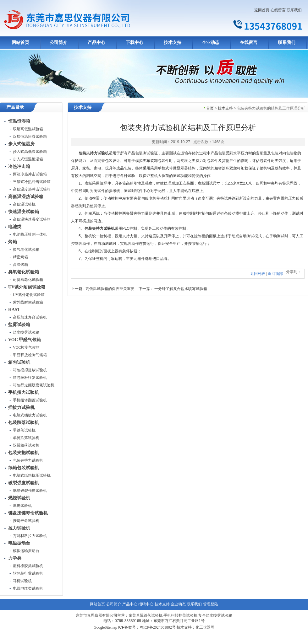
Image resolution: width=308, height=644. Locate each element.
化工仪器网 (205, 627)
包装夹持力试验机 (94, 153)
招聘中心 (146, 604)
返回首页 (262, 10)
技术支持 (173, 43)
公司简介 (58, 43)
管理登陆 (211, 604)
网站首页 (20, 43)
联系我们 (294, 10)
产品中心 (96, 43)
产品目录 (15, 107)
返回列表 (258, 274)
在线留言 (278, 10)
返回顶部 (275, 274)
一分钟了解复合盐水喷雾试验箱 (181, 289)
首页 (210, 108)
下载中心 (135, 43)
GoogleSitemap (105, 627)
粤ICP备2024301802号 (158, 627)
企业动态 (211, 43)
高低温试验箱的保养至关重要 (110, 289)
